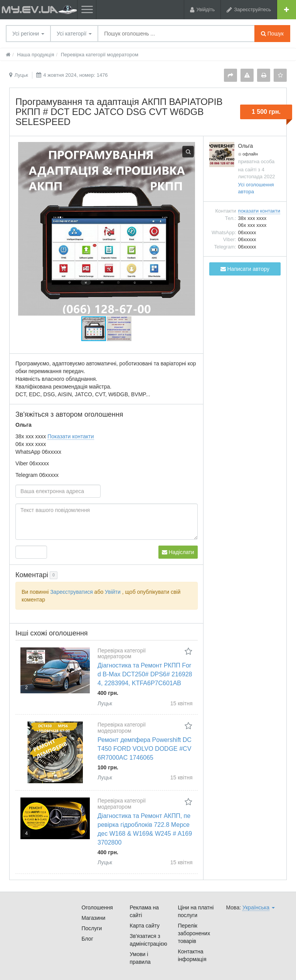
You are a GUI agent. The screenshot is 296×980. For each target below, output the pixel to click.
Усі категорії (74, 34)
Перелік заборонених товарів (194, 933)
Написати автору (245, 269)
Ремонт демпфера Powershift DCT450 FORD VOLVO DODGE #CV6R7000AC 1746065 (145, 749)
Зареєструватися (71, 592)
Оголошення (97, 907)
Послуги (92, 928)
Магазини (94, 918)
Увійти (113, 592)
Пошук (272, 34)
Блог (87, 939)
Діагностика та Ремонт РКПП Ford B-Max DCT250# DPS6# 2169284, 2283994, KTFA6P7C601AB (145, 674)
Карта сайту (145, 926)
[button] (119, 329)
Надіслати (178, 552)
